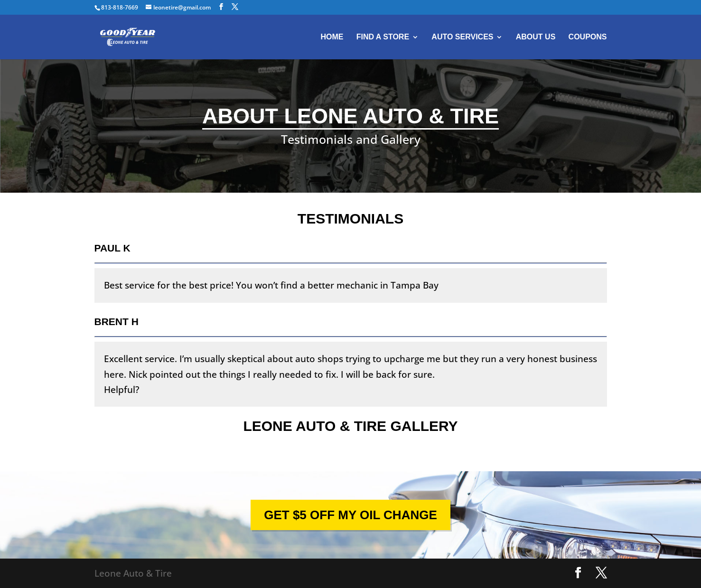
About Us (536, 37)
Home (332, 37)
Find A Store (383, 37)
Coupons (588, 37)
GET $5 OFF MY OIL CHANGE (350, 515)
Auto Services (462, 37)
